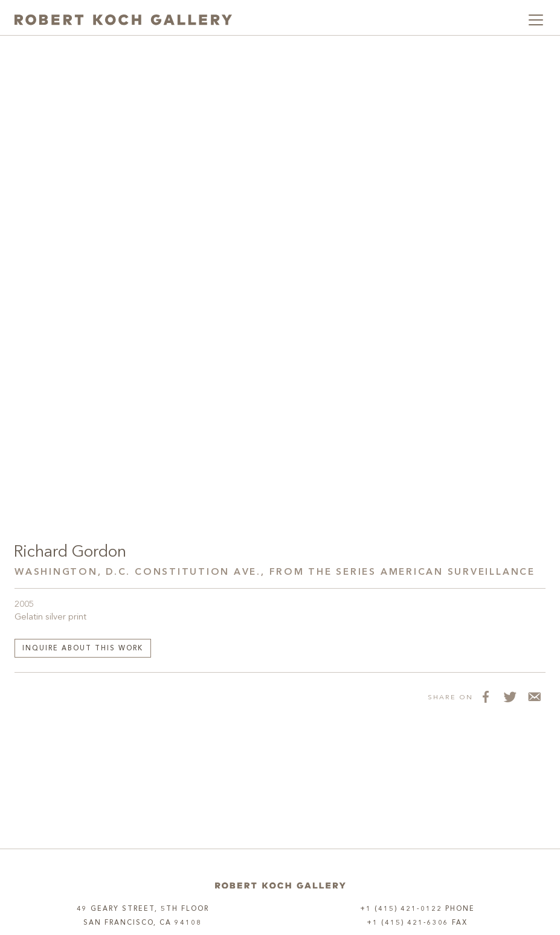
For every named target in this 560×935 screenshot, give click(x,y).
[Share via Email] (533, 697)
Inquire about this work (83, 649)
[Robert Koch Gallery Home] (123, 20)
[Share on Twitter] (509, 697)
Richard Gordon (70, 552)
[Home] (280, 885)
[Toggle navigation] (536, 20)
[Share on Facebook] (485, 697)
